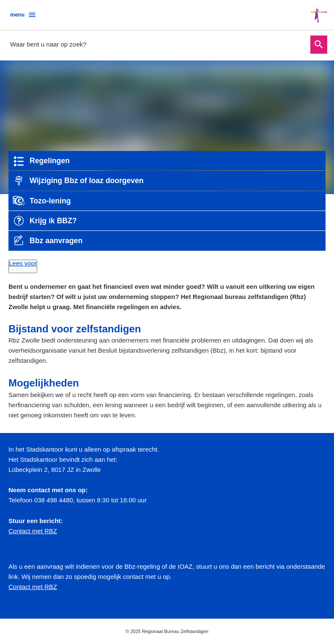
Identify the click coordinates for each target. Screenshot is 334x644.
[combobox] (158, 44)
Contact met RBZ (33, 531)
